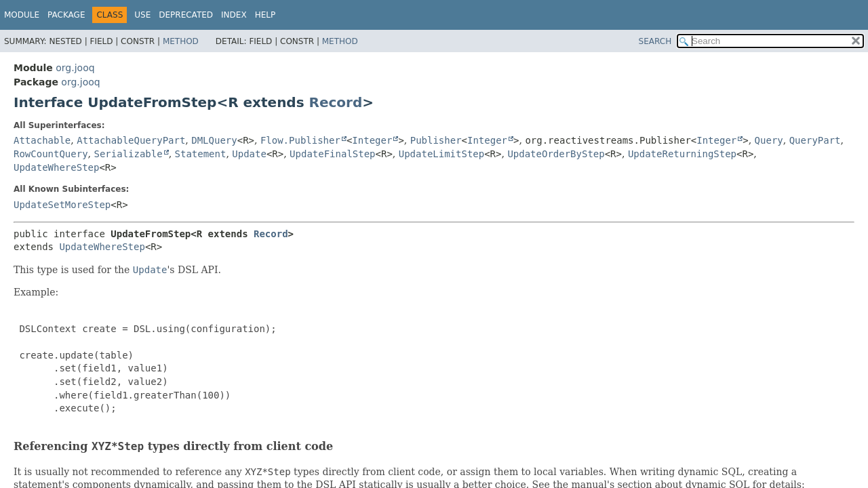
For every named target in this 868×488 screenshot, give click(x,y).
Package (66, 15)
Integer (372, 140)
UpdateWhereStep (56, 167)
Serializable (128, 154)
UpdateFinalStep (332, 154)
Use (142, 15)
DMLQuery (214, 140)
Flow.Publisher (300, 140)
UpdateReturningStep (682, 154)
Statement (201, 154)
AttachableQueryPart (131, 140)
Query (769, 140)
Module (22, 15)
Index (234, 15)
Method (181, 41)
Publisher (436, 140)
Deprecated (186, 15)
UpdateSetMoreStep (62, 205)
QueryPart (815, 140)
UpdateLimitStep (441, 154)
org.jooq (75, 68)
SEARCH (655, 41)
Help (265, 15)
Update (249, 154)
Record (336, 102)
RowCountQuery (51, 154)
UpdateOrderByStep (556, 154)
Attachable (42, 140)
